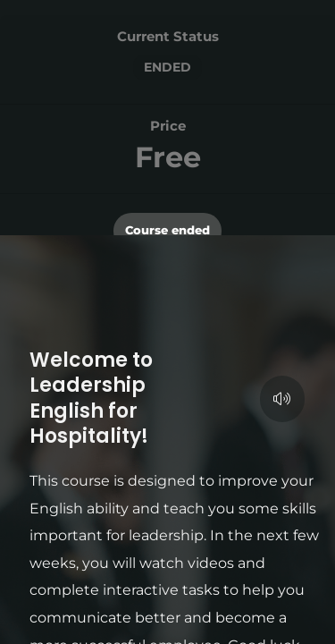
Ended (167, 67)
